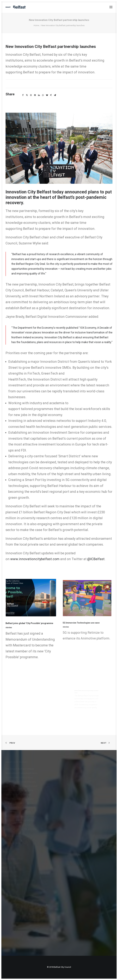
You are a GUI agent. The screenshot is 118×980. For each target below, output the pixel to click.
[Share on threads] (31, 95)
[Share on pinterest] (35, 95)
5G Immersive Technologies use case (84, 617)
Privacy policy (13, 836)
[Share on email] (55, 95)
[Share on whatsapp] (43, 95)
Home (36, 25)
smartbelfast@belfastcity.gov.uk (17, 880)
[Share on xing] (51, 95)
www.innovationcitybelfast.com (35, 559)
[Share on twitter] (27, 95)
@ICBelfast (96, 559)
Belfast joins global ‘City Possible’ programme (30, 622)
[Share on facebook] (23, 95)
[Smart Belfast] (16, 7)
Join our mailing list (16, 843)
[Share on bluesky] (47, 95)
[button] (111, 7)
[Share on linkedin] (39, 95)
